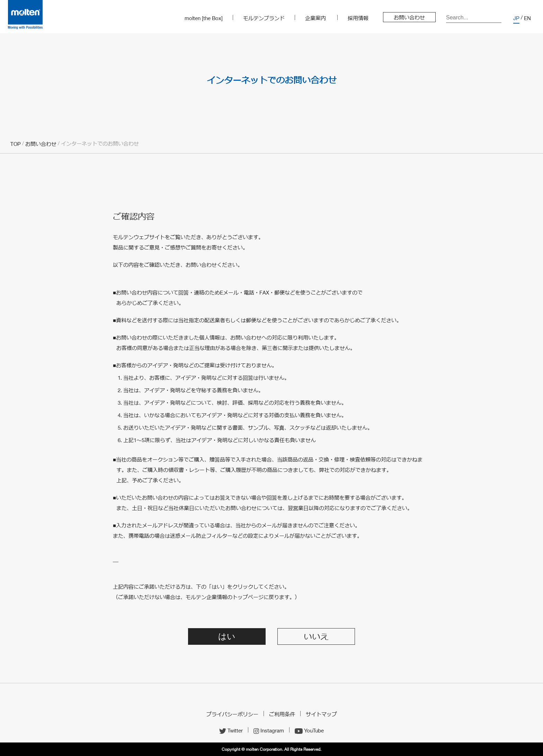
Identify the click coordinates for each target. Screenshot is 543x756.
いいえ (316, 637)
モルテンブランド (264, 18)
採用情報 (358, 18)
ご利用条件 (282, 714)
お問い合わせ (409, 17)
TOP (16, 144)
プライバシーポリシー (232, 714)
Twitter (231, 730)
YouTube (309, 730)
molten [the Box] (204, 18)
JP (516, 18)
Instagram (269, 730)
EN (527, 18)
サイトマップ (321, 714)
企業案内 (315, 18)
